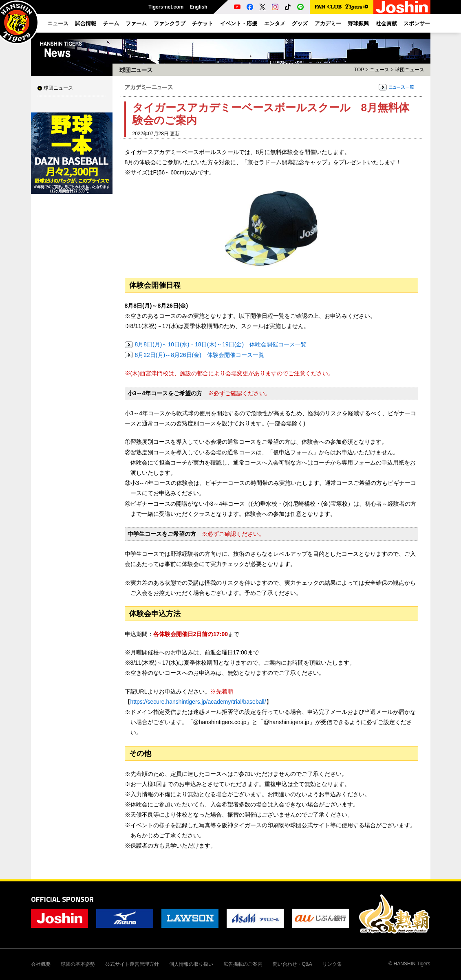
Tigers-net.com (166, 7)
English (198, 7)
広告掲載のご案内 (243, 964)
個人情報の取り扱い (191, 964)
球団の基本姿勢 (78, 964)
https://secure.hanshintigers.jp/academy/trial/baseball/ (198, 702)
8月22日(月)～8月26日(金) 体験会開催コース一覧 (200, 355)
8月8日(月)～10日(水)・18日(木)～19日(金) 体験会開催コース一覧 (221, 344)
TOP (359, 70)
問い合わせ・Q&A (292, 964)
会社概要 (41, 964)
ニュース (379, 70)
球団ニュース (58, 88)
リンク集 (332, 964)
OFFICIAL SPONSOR (62, 899)
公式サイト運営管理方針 (132, 964)
